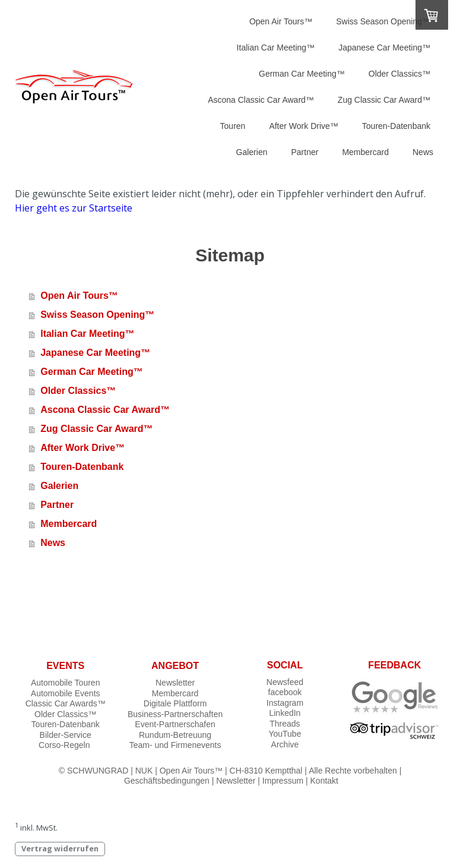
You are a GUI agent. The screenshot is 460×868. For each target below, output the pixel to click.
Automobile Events (66, 693)
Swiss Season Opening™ (383, 21)
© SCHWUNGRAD (94, 771)
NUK (144, 771)
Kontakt (324, 781)
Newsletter (175, 683)
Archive (285, 744)
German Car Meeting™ (302, 74)
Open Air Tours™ (281, 21)
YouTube (285, 734)
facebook (285, 692)
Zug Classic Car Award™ (384, 100)
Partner (304, 152)
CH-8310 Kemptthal (266, 771)
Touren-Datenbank (396, 126)
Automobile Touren (65, 683)
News (423, 152)
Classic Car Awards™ (66, 703)
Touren (233, 126)
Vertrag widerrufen (60, 848)
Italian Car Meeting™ (276, 48)
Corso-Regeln (64, 745)
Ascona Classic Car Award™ (261, 100)
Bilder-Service (66, 735)
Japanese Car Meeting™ (384, 48)
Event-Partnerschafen (175, 724)
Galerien (252, 152)
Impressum (283, 781)
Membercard (365, 152)
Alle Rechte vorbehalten (353, 771)
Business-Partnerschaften (175, 714)
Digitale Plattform (175, 703)
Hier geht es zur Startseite (74, 208)
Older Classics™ (399, 74)
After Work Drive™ (303, 126)
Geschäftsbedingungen (167, 781)
